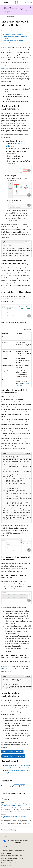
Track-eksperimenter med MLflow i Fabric (17, 765)
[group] (16, 250)
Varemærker (18, 863)
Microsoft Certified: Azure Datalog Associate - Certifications (14, 817)
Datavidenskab (10, 16)
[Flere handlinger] (30, 16)
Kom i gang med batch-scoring (12, 751)
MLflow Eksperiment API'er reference (16, 768)
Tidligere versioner (20, 851)
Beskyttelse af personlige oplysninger (11, 856)
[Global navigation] (2, 2)
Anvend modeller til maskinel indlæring (13, 40)
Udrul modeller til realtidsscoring (13, 756)
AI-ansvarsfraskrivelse (7, 851)
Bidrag (9, 853)
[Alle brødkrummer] (3, 16)
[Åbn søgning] (25, 2)
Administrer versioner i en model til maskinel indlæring (15, 37)
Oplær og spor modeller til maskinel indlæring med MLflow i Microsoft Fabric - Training (16, 805)
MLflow (4, 669)
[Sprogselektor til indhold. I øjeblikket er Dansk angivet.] (5, 836)
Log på (30, 2)
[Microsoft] (17, 2)
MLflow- (5, 69)
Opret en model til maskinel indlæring (13, 34)
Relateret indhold (7, 43)
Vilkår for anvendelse (7, 863)
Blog (3, 853)
